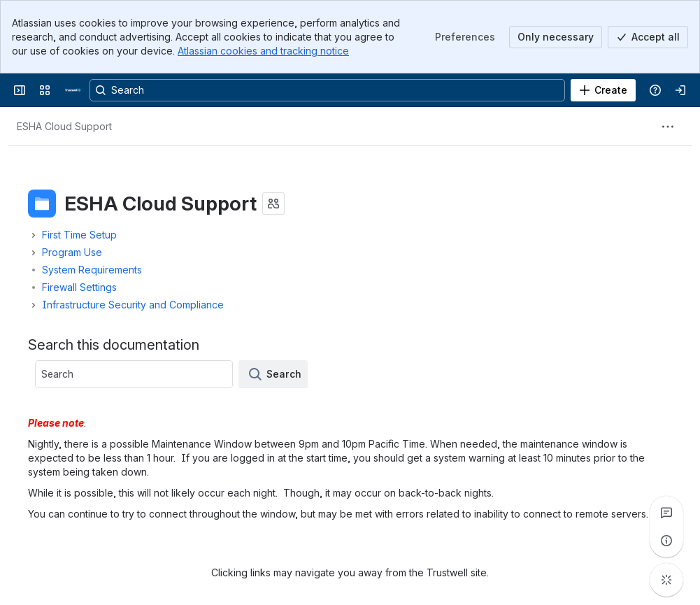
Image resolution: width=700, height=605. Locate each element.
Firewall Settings (79, 287)
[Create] (603, 90)
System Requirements (92, 270)
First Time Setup (79, 235)
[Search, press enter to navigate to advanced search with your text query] (327, 90)
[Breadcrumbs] (64, 127)
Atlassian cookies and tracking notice (263, 51)
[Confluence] (73, 90)
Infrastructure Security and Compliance (133, 305)
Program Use (72, 252)
